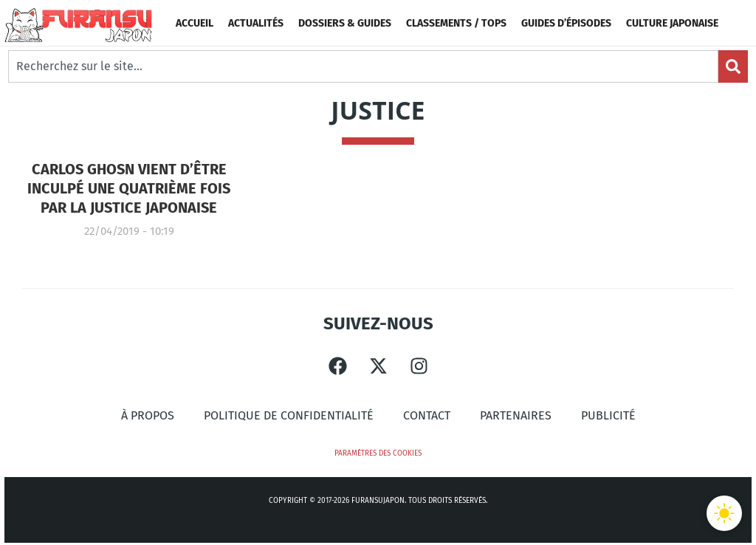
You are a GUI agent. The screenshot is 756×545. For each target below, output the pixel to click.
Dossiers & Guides (345, 23)
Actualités (256, 23)
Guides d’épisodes (566, 23)
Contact (427, 415)
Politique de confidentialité (289, 415)
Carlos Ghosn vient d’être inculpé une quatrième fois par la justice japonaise (129, 188)
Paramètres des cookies (378, 453)
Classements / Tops (456, 23)
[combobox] (363, 66)
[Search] (733, 66)
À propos (148, 415)
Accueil (195, 23)
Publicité (608, 415)
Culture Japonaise (672, 23)
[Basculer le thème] (724, 513)
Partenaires (516, 415)
